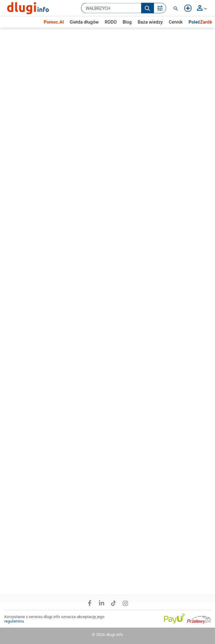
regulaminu (14, 621)
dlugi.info (115, 635)
